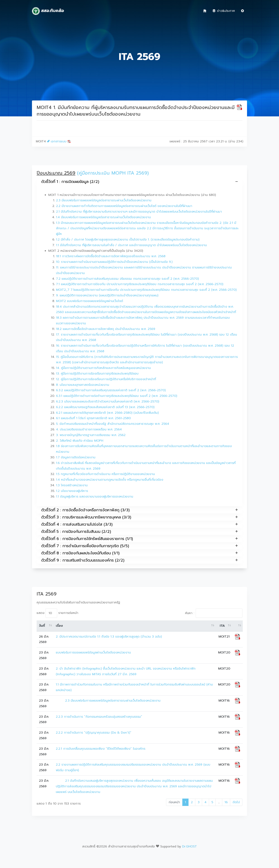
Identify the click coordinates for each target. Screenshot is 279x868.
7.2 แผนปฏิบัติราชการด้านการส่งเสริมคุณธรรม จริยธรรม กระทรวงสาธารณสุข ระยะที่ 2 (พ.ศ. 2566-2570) (127, 279)
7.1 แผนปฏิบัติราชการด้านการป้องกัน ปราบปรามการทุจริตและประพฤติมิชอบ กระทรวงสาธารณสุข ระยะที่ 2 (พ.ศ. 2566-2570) (140, 284)
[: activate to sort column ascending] (238, 626)
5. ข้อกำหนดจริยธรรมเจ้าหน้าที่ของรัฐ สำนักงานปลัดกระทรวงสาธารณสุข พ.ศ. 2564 (113, 424)
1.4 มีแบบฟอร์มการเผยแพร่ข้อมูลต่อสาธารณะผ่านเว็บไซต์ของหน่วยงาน (103, 217)
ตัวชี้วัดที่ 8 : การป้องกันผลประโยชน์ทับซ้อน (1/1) (139, 553)
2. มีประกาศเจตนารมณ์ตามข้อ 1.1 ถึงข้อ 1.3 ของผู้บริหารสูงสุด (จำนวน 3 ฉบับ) (109, 637)
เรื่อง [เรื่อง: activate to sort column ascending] (59, 626)
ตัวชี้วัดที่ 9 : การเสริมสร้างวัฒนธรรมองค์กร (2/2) (139, 560)
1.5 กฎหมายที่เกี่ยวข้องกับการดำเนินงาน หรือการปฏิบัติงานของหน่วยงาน (105, 474)
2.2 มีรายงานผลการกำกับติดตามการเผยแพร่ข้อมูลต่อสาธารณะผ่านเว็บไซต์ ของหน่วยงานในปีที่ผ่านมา (124, 206)
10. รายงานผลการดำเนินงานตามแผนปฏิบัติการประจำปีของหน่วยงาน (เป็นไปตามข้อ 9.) (114, 262)
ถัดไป (236, 802)
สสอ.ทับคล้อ (48, 11)
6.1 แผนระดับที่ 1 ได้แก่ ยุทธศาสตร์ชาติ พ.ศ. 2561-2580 (93, 418)
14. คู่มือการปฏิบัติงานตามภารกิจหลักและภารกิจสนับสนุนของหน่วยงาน (103, 368)
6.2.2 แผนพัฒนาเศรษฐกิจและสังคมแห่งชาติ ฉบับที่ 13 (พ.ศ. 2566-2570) (105, 407)
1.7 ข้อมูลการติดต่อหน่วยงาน (76, 457)
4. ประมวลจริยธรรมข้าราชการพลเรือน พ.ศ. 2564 (89, 429)
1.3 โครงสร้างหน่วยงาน (72, 485)
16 (226, 802)
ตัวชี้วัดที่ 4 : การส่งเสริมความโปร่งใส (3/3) (139, 524)
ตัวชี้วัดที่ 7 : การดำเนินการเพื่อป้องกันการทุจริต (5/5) (139, 546)
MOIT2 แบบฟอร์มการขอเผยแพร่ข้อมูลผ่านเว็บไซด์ (90, 301)
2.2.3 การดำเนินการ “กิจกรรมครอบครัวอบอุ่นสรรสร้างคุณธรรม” (99, 717)
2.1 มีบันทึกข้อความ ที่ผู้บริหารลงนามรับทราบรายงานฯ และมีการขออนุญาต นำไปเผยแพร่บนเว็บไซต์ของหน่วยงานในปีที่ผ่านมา (139, 212)
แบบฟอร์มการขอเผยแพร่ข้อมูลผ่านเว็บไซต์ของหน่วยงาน (93, 653)
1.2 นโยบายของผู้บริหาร (72, 491)
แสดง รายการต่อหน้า (57, 613)
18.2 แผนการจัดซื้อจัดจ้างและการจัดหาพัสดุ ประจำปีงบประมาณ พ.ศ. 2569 (106, 329)
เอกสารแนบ (59, 141)
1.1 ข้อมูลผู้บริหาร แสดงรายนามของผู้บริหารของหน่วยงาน (95, 497)
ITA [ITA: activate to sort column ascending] (222, 626)
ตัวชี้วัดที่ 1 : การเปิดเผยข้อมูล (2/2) (139, 182)
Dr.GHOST (189, 846)
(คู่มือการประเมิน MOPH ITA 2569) (113, 173)
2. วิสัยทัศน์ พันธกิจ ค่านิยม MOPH (80, 441)
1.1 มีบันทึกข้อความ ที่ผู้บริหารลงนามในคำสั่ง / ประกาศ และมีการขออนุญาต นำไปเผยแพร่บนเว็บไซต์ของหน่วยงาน (131, 245)
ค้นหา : (214, 613)
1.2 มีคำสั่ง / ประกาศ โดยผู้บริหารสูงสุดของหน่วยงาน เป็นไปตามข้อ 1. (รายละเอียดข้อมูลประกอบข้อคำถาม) (128, 240)
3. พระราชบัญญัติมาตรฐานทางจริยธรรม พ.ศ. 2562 (91, 435)
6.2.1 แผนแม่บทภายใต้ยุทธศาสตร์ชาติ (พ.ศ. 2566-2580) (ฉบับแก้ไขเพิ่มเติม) (107, 413)
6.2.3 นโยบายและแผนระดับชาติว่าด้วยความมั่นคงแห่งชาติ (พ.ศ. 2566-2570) (108, 402)
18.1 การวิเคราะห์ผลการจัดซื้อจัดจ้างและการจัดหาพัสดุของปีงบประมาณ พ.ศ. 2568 (111, 256)
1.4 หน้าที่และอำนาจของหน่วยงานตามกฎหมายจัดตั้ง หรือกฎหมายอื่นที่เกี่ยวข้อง (110, 480)
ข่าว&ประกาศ (224, 11)
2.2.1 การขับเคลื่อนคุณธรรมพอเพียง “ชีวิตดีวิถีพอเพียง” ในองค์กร (101, 749)
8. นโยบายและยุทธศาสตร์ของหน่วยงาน (83, 385)
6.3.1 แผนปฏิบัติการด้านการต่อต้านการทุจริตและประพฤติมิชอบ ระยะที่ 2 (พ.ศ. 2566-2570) (117, 396)
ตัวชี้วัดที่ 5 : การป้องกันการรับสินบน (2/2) (139, 531)
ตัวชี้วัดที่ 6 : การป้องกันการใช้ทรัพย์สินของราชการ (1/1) (139, 539)
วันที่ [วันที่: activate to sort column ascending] (42, 626)
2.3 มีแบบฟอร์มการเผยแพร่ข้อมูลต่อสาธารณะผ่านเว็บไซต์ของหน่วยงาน (104, 200)
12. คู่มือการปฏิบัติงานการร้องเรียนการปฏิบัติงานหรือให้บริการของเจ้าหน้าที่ (106, 379)
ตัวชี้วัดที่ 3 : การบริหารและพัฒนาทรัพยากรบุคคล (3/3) (139, 517)
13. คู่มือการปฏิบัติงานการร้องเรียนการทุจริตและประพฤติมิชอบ (97, 374)
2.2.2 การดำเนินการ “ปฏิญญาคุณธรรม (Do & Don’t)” (94, 733)
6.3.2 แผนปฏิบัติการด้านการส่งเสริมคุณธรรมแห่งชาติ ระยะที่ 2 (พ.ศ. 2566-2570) (111, 390)
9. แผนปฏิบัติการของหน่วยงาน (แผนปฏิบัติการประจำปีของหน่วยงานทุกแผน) (107, 295)
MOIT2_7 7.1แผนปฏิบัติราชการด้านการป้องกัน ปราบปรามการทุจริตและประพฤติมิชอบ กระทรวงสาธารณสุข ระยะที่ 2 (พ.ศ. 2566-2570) (146, 290)
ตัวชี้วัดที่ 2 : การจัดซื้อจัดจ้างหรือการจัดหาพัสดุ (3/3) (139, 510)
